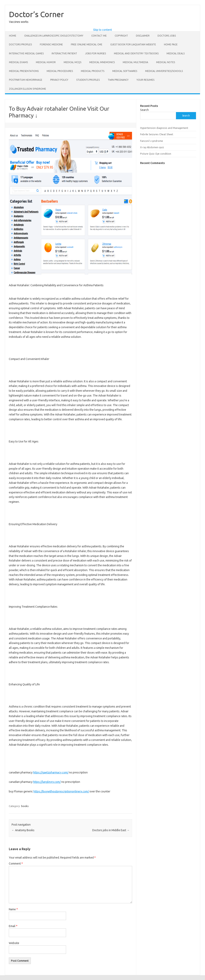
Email (13, 926)
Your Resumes (145, 80)
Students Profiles (88, 80)
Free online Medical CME (87, 44)
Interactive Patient (64, 53)
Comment (16, 864)
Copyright (121, 36)
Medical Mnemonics (102, 62)
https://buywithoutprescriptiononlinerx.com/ (61, 791)
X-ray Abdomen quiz (152, 147)
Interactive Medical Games (26, 53)
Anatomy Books (23, 830)
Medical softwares (125, 71)
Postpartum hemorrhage (26, 80)
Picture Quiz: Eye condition (156, 154)
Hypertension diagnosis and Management (164, 128)
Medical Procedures (60, 71)
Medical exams (18, 62)
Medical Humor (46, 62)
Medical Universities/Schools (164, 71)
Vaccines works (19, 22)
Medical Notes (166, 62)
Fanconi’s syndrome (152, 141)
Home (13, 36)
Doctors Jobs (167, 36)
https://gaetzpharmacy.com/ (51, 772)
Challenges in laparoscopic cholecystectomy (54, 36)
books (25, 806)
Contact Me (99, 36)
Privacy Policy (59, 80)
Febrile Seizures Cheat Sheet (157, 134)
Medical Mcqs (72, 62)
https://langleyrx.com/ (47, 782)
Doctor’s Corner (36, 14)
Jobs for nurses (95, 53)
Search (144, 110)
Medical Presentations (24, 71)
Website (14, 943)
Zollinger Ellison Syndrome (28, 89)
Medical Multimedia (135, 62)
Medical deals (176, 53)
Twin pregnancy (118, 80)
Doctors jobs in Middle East (111, 830)
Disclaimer (143, 36)
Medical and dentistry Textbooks (136, 53)
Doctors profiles (20, 44)
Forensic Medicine (51, 44)
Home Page (171, 44)
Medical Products (93, 71)
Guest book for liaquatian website (133, 44)
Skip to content (102, 30)
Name (13, 909)
